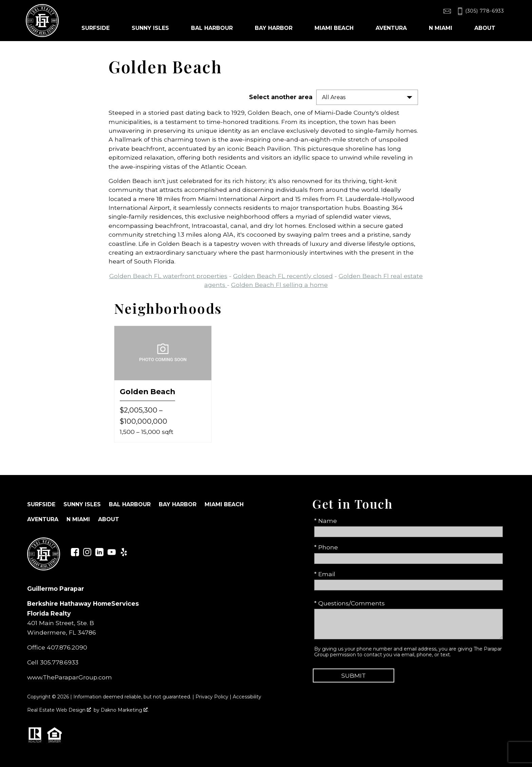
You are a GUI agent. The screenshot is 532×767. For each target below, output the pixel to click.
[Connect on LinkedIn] (99, 554)
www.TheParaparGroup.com (70, 677)
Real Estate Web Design (59, 710)
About (109, 519)
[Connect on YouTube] (112, 554)
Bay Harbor (178, 504)
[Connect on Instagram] (87, 554)
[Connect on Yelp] (124, 554)
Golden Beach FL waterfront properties (168, 276)
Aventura (43, 519)
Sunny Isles (82, 504)
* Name (326, 521)
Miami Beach (224, 504)
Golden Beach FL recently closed (283, 276)
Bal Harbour (130, 504)
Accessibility (247, 697)
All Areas (334, 97)
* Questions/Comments (349, 603)
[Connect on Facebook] (75, 554)
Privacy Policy (212, 697)
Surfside (41, 504)
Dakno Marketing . (125, 710)
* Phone (326, 547)
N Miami (78, 519)
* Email (325, 574)
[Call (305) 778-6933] (480, 11)
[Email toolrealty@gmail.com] (447, 11)
